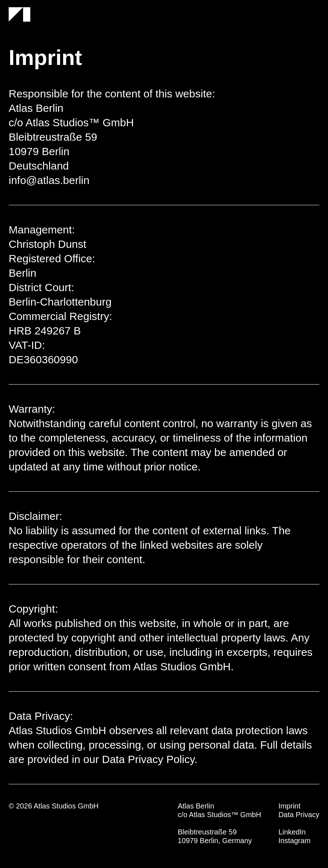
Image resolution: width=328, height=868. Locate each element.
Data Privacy (299, 815)
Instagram (295, 841)
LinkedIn (292, 832)
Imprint (290, 806)
